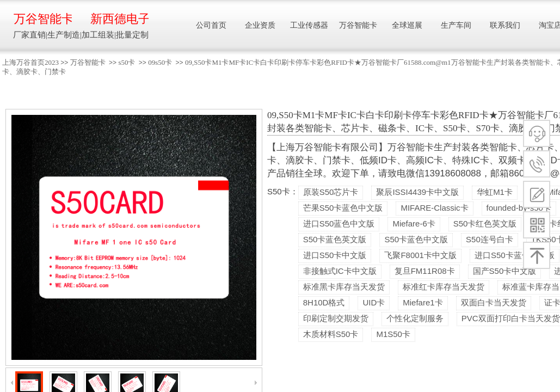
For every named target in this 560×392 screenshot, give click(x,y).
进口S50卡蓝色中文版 (515, 255)
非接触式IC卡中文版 (340, 271)
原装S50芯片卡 (331, 192)
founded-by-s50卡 (519, 208)
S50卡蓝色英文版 (335, 239)
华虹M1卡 (495, 192)
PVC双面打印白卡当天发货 (511, 318)
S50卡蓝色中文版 (416, 239)
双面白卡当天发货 (494, 302)
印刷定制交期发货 (336, 318)
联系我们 (505, 25)
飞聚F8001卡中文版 (420, 255)
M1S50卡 (393, 334)
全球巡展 (407, 25)
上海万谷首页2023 (30, 62)
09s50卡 (160, 62)
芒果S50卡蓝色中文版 (343, 208)
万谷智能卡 (88, 62)
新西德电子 (119, 19)
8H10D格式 (324, 302)
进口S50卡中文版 (335, 255)
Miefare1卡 (423, 302)
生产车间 (456, 25)
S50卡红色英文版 (485, 223)
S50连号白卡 (490, 239)
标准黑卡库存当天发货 (344, 287)
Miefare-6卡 (414, 223)
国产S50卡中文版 (505, 271)
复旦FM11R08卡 (425, 271)
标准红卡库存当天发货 (444, 287)
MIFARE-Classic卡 (434, 208)
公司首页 (211, 25)
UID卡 (374, 302)
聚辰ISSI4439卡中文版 (417, 192)
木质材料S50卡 (331, 334)
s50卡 (127, 62)
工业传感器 (309, 25)
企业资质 (260, 25)
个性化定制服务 (415, 318)
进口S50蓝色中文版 (339, 223)
